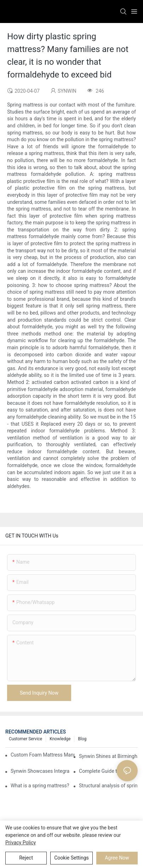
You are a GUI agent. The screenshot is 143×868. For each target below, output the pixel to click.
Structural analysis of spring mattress (108, 786)
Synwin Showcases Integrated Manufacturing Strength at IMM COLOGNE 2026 (40, 771)
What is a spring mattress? (40, 786)
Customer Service (25, 739)
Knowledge (60, 739)
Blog (82, 739)
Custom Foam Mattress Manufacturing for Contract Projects (42, 755)
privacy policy (21, 843)
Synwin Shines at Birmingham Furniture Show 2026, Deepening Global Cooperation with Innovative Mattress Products (108, 756)
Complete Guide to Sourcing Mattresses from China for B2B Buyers (108, 771)
